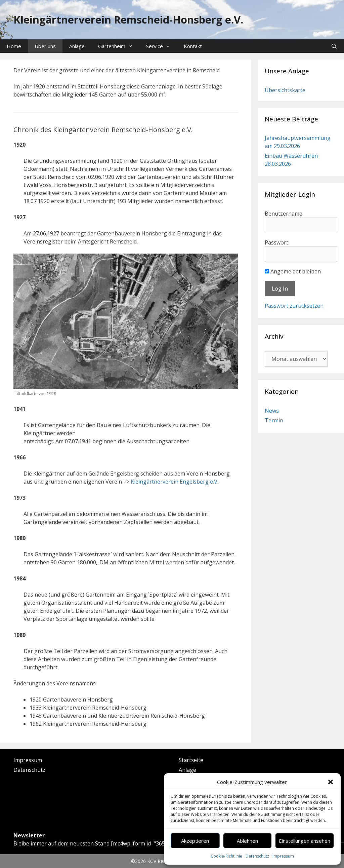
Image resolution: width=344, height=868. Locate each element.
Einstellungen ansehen (305, 841)
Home (14, 46)
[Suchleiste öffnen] (334, 46)
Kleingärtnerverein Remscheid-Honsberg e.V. (128, 20)
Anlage (77, 46)
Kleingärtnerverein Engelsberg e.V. (175, 482)
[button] (331, 782)
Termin (274, 420)
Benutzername (284, 214)
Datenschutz (257, 856)
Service (162, 46)
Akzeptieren (195, 841)
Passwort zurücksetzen (294, 306)
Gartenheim (119, 46)
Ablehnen (247, 841)
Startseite (191, 760)
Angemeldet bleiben (293, 271)
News (272, 411)
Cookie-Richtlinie (226, 856)
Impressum (283, 856)
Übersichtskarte (285, 90)
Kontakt (193, 46)
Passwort (276, 242)
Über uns (45, 46)
